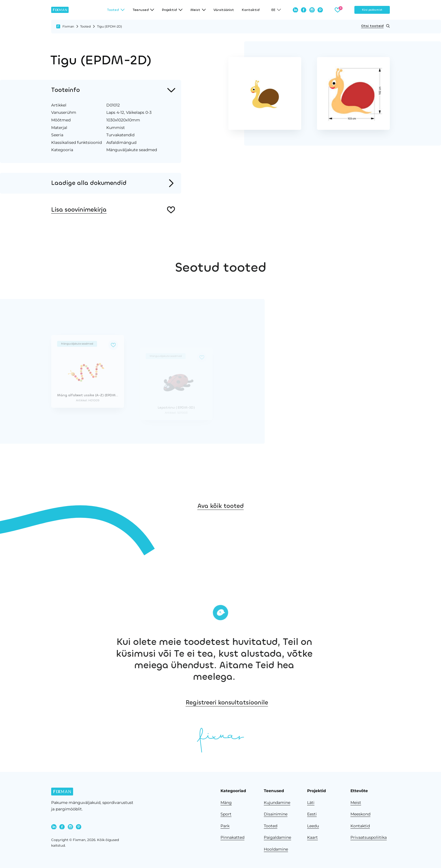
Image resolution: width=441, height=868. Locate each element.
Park (225, 826)
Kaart (312, 837)
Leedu (313, 826)
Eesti (312, 814)
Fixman (68, 26)
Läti (311, 803)
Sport (226, 814)
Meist (356, 803)
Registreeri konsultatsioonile (261, 702)
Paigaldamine (277, 837)
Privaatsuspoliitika (369, 837)
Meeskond (360, 814)
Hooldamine (276, 849)
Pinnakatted (232, 837)
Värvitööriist (224, 10)
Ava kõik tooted (221, 518)
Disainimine (276, 814)
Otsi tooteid (375, 26)
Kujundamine (277, 803)
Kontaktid (251, 10)
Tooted (85, 26)
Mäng (226, 803)
